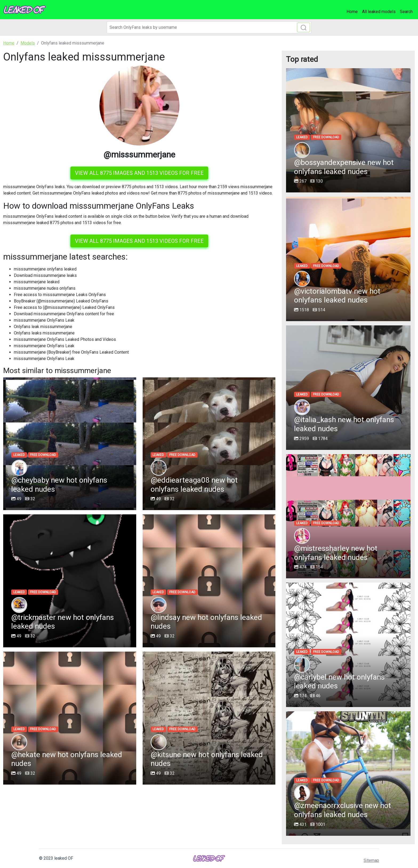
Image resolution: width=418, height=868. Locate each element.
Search (406, 12)
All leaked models (379, 12)
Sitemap (371, 860)
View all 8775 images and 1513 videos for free (139, 173)
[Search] (209, 27)
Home (352, 12)
